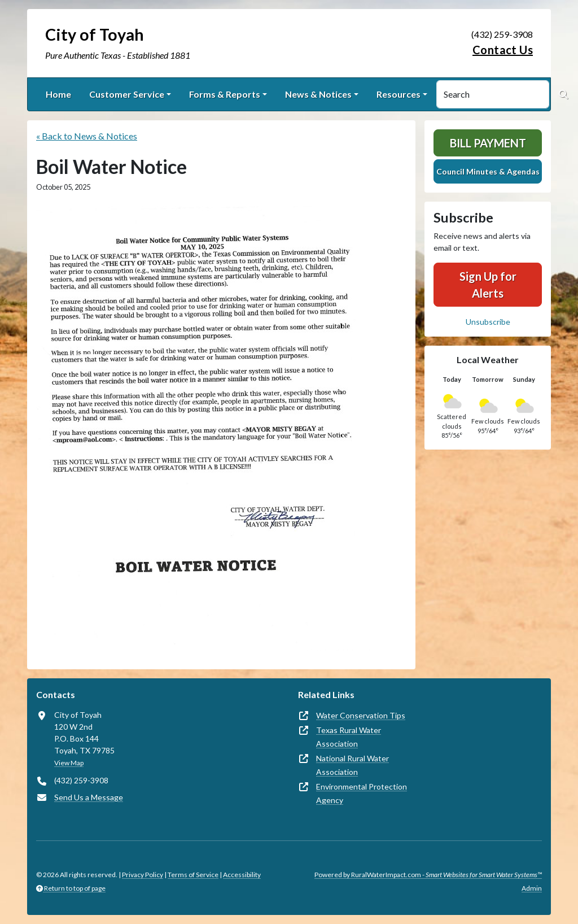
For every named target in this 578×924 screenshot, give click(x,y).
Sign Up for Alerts (488, 285)
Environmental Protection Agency (362, 793)
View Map (69, 763)
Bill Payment (488, 143)
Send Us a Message (89, 797)
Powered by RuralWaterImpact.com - (428, 875)
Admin (532, 888)
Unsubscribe (488, 322)
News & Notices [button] (318, 94)
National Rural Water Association (353, 765)
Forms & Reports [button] (225, 94)
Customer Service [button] (127, 94)
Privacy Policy (143, 875)
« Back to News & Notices (87, 136)
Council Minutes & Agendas (488, 171)
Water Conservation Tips (361, 715)
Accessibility (242, 875)
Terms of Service (193, 875)
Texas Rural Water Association (349, 737)
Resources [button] (399, 94)
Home (58, 94)
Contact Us (503, 50)
